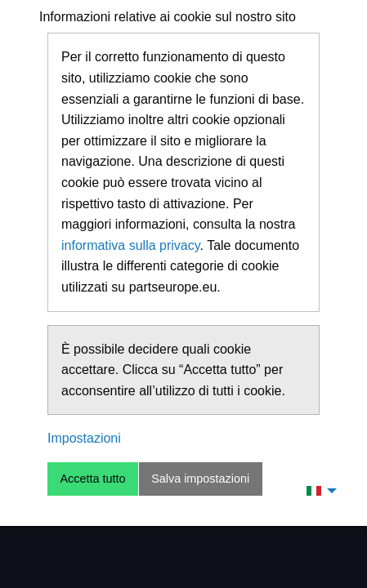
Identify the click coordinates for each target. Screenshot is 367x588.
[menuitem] (317, 490)
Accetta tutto (92, 479)
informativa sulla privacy (131, 245)
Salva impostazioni (200, 479)
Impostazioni (84, 438)
